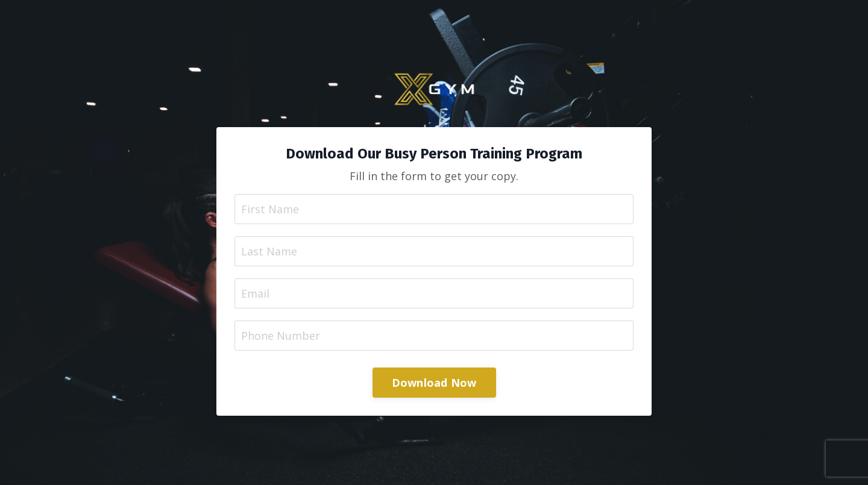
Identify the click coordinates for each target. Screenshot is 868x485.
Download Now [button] (434, 383)
